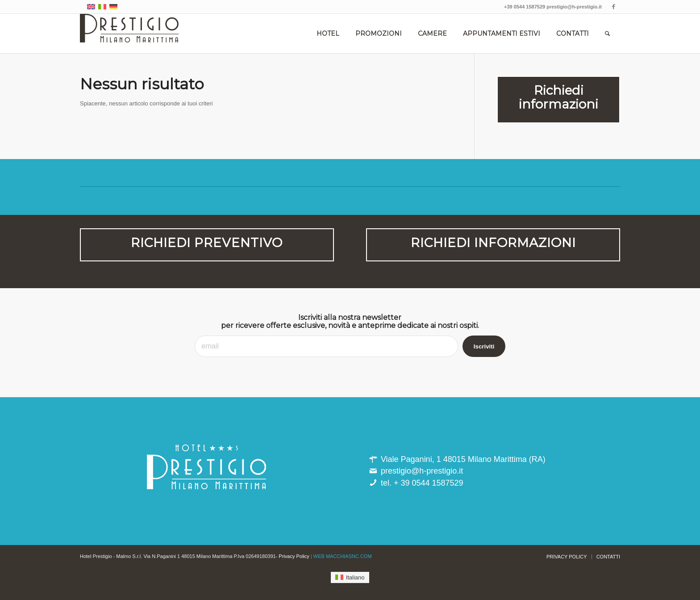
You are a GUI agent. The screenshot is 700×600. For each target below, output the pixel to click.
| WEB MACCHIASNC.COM (341, 556)
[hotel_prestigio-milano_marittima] (129, 34)
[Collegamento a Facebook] (613, 7)
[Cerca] (607, 34)
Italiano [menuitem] (355, 577)
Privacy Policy (294, 556)
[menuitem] (328, 34)
